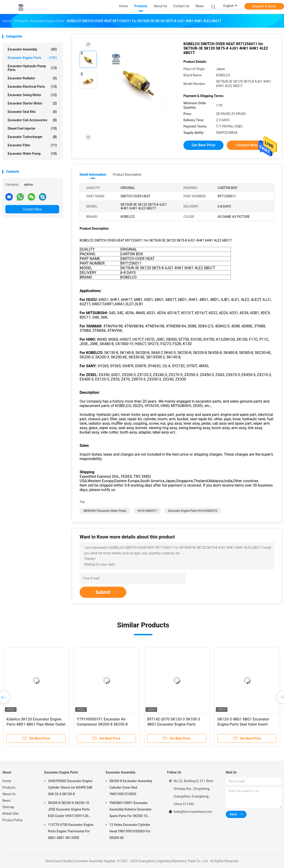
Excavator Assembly (32, 49)
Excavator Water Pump (32, 154)
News (6, 801)
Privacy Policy (12, 820)
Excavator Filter (32, 145)
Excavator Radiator (32, 78)
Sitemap (8, 807)
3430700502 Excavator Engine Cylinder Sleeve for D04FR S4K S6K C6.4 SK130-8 (70, 787)
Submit (103, 592)
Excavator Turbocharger (32, 137)
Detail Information (93, 175)
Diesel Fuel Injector (32, 128)
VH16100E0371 (147, 511)
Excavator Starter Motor (32, 103)
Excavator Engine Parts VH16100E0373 (193, 511)
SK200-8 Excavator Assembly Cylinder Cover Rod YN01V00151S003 (131, 787)
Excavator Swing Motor (32, 95)
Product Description (127, 175)
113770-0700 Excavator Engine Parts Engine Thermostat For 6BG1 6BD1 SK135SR (71, 831)
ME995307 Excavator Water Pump (105, 511)
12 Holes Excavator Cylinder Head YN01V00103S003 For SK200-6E (130, 831)
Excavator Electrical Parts (32, 87)
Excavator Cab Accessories (32, 120)
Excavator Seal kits (32, 112)
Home (7, 781)
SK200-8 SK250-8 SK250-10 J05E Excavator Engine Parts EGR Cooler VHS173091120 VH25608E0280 (69, 810)
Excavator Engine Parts (32, 58)
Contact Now (32, 209)
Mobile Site (10, 814)
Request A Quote (264, 6)
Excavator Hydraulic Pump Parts (32, 68)
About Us (9, 794)
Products (9, 787)
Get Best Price (203, 145)
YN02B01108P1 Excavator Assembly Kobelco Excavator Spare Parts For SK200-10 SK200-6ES (130, 810)
